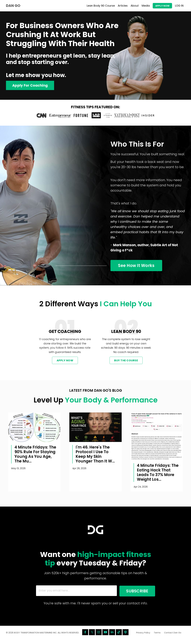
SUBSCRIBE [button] (134, 594)
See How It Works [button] (139, 267)
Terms (157, 637)
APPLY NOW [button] (162, 6)
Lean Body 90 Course (101, 6)
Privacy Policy (143, 637)
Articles (123, 6)
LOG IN (179, 6)
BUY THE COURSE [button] (126, 363)
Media (146, 6)
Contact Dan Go (173, 637)
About (135, 6)
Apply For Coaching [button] (31, 85)
